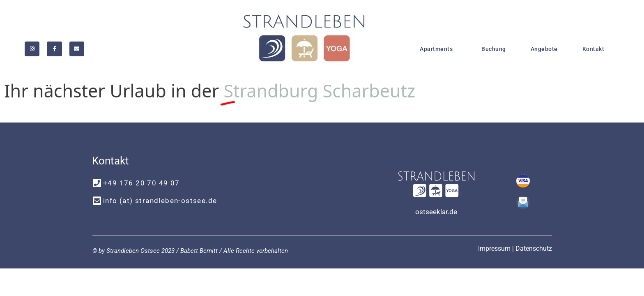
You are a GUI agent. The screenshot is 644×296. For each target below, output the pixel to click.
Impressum (494, 249)
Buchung (494, 49)
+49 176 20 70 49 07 (141, 183)
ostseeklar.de (436, 212)
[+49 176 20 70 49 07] (97, 183)
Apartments (438, 49)
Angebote (544, 49)
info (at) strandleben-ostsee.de (160, 201)
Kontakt (593, 49)
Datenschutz (534, 249)
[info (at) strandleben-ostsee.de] (97, 201)
